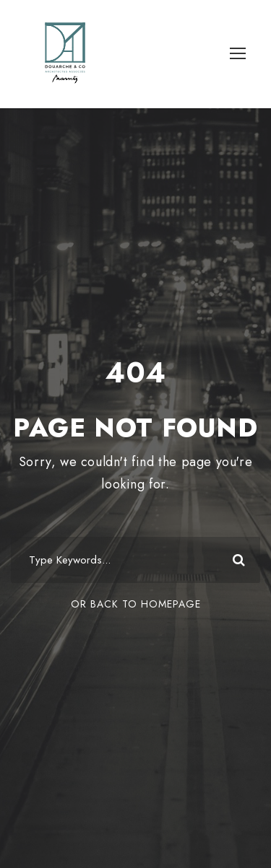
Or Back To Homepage (136, 604)
